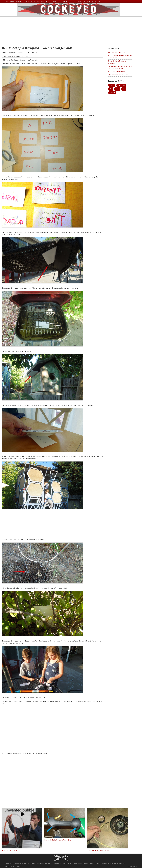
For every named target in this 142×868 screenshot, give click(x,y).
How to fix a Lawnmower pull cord (98, 850)
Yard (111, 89)
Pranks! (27, 1)
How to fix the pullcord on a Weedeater (117, 62)
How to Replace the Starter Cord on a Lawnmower (120, 57)
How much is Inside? (16, 1)
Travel (86, 1)
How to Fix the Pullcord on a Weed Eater (58, 840)
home (7, 1)
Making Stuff (67, 1)
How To (112, 85)
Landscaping (122, 85)
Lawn (118, 89)
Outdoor (112, 93)
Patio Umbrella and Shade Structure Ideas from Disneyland (120, 67)
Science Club (57, 1)
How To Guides (77, 1)
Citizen (33, 1)
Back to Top (131, 867)
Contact (98, 1)
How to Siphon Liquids (9, 850)
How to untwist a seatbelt (116, 72)
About (91, 1)
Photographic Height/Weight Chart (113, 864)
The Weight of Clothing (13, 867)
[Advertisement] (71, 30)
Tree (124, 89)
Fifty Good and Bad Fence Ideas (118, 75)
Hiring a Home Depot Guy (116, 53)
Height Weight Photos (44, 1)
